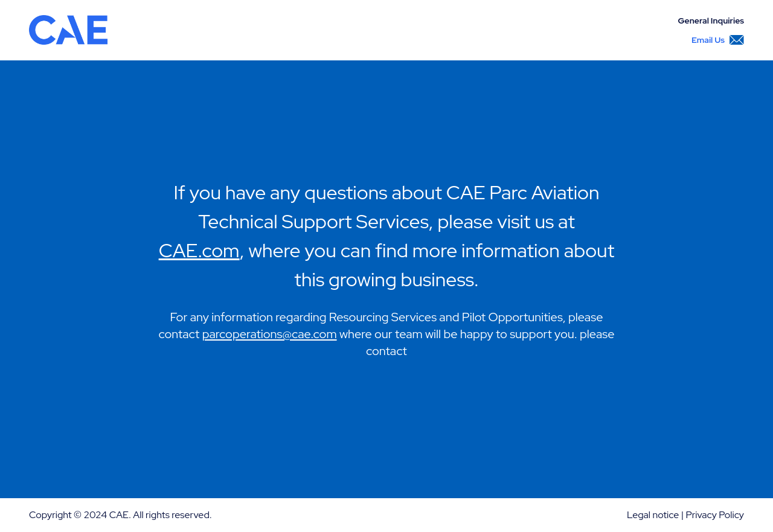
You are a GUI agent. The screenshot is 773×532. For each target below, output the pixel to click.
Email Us (718, 40)
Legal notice (653, 515)
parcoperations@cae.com (270, 334)
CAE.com (199, 250)
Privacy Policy (715, 515)
